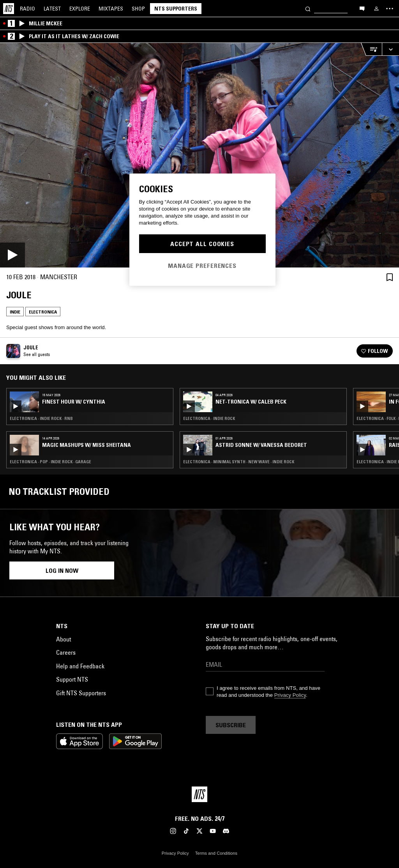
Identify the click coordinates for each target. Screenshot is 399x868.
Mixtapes (111, 9)
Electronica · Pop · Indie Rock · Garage (50, 462)
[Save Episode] (390, 277)
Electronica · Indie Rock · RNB (41, 418)
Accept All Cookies (202, 244)
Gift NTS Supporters (81, 693)
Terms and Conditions (216, 853)
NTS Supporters (176, 9)
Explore (80, 9)
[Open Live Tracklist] (371, 49)
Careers (66, 652)
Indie (15, 312)
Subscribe (231, 725)
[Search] (308, 8)
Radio (27, 9)
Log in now (62, 570)
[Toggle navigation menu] (390, 9)
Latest (52, 9)
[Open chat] (362, 8)
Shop (138, 9)
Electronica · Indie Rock (209, 418)
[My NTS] (376, 9)
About (64, 639)
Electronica (43, 312)
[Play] (199, 155)
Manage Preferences (202, 266)
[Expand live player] (390, 49)
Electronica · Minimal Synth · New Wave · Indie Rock (239, 462)
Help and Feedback (80, 666)
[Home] (9, 9)
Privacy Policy (290, 695)
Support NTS (72, 679)
